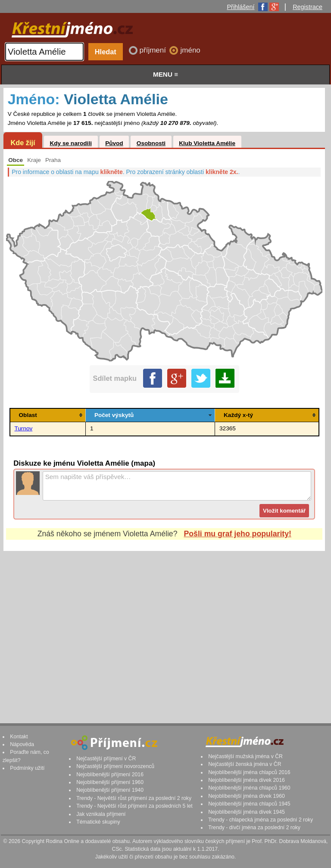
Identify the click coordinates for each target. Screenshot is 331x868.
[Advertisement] (164, 629)
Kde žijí (23, 143)
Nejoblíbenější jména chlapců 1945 (249, 804)
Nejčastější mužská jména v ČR (245, 756)
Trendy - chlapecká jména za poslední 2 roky (261, 820)
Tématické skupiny (98, 822)
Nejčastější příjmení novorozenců (115, 766)
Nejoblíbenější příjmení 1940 (110, 790)
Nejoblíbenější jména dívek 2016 (247, 780)
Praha (53, 160)
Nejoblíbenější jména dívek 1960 (247, 796)
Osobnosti (151, 143)
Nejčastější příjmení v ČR (106, 759)
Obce (16, 160)
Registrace (308, 7)
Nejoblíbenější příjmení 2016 (110, 775)
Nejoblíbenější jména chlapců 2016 (249, 772)
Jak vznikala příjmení (101, 814)
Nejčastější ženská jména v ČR (245, 764)
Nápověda (22, 744)
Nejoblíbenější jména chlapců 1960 (249, 788)
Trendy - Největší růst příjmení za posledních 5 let (134, 806)
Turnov (24, 428)
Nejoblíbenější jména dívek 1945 (247, 812)
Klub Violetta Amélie (207, 143)
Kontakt (19, 737)
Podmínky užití (27, 768)
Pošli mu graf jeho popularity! (238, 534)
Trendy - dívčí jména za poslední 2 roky (254, 828)
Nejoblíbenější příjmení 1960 (110, 782)
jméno (190, 50)
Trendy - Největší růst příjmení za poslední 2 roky (134, 798)
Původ (114, 143)
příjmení (154, 50)
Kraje (34, 160)
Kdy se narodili (70, 143)
